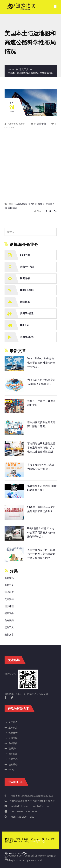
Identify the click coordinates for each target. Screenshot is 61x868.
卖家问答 (9, 599)
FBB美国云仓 (38, 841)
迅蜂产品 (13, 728)
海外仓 (41, 204)
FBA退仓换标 (27, 290)
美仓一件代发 (27, 266)
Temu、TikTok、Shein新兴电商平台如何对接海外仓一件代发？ (41, 362)
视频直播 (9, 613)
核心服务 (13, 764)
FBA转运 (32, 204)
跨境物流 (9, 592)
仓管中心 (13, 759)
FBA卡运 (25, 325)
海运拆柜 (25, 301)
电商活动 (9, 578)
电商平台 (9, 585)
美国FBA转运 (27, 313)
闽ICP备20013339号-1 (16, 853)
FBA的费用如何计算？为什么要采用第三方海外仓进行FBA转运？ (41, 532)
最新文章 (9, 634)
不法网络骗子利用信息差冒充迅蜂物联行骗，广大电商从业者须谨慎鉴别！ (41, 447)
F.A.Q (11, 770)
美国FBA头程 (27, 336)
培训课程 (9, 606)
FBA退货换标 (20, 204)
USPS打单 (25, 255)
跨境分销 (25, 278)
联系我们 (13, 748)
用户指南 (13, 754)
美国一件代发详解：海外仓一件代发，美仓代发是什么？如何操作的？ (41, 554)
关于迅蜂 (13, 722)
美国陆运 (13, 208)
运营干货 (24, 69)
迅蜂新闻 (9, 620)
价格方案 (13, 738)
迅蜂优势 (13, 733)
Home (11, 69)
